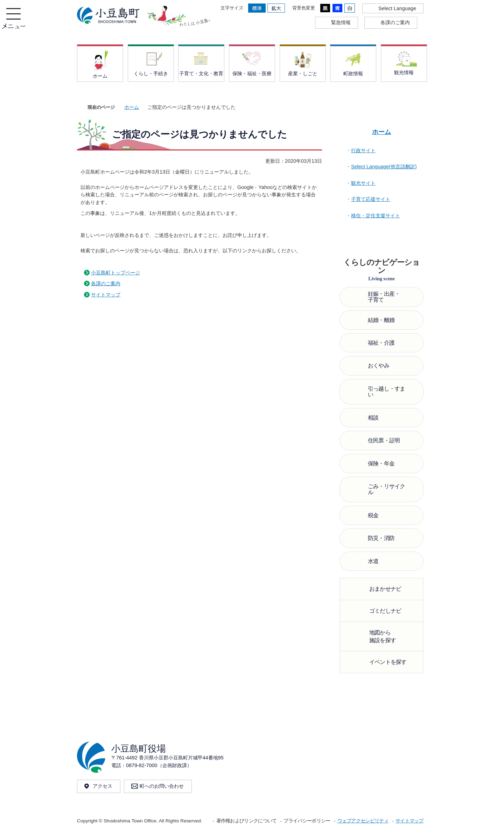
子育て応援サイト (371, 199)
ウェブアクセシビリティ (363, 821)
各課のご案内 (106, 283)
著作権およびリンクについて (247, 821)
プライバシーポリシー (307, 821)
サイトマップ (106, 295)
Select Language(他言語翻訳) (384, 167)
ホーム (132, 107)
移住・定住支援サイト (376, 216)
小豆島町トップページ (115, 273)
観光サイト (363, 183)
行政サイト (363, 150)
